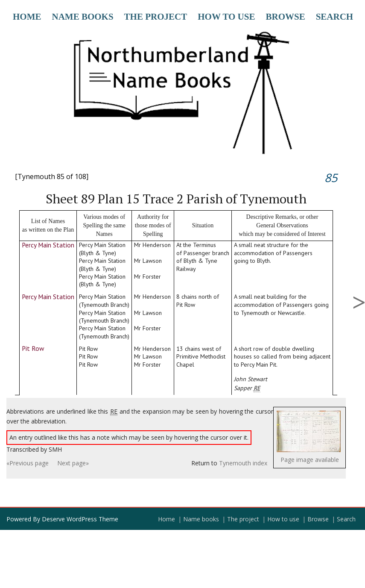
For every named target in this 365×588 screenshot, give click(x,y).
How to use (226, 17)
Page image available (310, 460)
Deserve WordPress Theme (80, 519)
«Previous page (28, 463)
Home (27, 17)
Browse (285, 17)
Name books (83, 17)
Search (335, 17)
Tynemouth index (243, 463)
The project (156, 17)
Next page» (73, 463)
